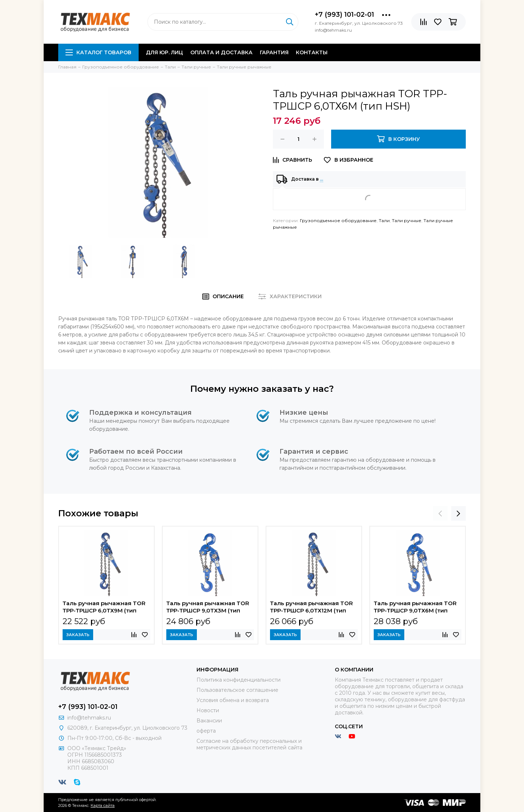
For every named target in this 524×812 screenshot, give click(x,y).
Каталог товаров (98, 52)
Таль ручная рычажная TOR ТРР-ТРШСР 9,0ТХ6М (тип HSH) (415, 608)
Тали (384, 220)
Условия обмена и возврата (233, 700)
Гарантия (274, 52)
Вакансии (209, 721)
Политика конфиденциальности (239, 680)
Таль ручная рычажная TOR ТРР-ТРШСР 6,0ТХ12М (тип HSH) (311, 608)
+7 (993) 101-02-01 (344, 15)
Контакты (312, 52)
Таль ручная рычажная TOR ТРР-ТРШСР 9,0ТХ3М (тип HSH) (208, 608)
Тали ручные (407, 220)
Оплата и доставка (221, 52)
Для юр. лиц (164, 52)
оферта (206, 731)
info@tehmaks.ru (89, 718)
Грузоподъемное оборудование (338, 220)
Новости (208, 710)
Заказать (78, 635)
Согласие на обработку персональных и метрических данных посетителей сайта (249, 744)
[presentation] (440, 513)
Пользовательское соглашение (237, 690)
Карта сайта (103, 805)
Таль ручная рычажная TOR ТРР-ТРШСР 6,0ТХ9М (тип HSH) (104, 608)
